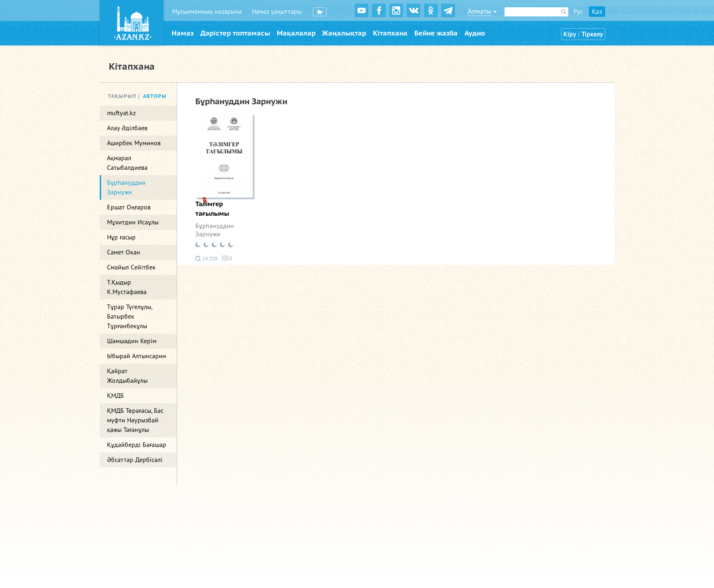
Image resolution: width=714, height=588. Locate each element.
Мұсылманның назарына (207, 12)
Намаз (183, 33)
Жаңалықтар (344, 33)
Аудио (475, 33)
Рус (578, 12)
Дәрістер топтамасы (235, 33)
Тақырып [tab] (122, 96)
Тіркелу (592, 34)
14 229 (207, 259)
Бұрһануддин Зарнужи (215, 230)
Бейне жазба (436, 33)
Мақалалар (296, 33)
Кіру (570, 34)
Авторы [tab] (155, 96)
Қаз (597, 12)
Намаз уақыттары (277, 12)
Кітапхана (390, 33)
